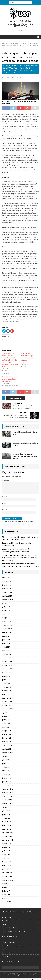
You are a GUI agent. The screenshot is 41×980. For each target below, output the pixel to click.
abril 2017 (6, 898)
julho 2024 (6, 640)
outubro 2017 (7, 876)
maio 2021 (6, 767)
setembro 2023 (8, 669)
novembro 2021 (8, 745)
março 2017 (6, 902)
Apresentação (7, 917)
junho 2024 (6, 643)
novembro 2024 (8, 625)
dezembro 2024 (8, 621)
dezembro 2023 (8, 658)
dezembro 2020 (8, 785)
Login (4, 924)
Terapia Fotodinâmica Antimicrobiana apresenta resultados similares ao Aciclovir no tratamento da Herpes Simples (20, 558)
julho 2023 (6, 676)
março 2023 (6, 687)
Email (4, 503)
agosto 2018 (7, 844)
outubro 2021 (7, 749)
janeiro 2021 (7, 782)
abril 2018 (6, 858)
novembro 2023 (8, 661)
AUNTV (4, 949)
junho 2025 (6, 607)
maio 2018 (6, 855)
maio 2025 (6, 611)
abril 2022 (6, 727)
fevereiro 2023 (7, 691)
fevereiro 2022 (7, 734)
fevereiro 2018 (7, 862)
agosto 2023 (7, 672)
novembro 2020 (8, 789)
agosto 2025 (7, 603)
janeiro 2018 (7, 865)
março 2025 (6, 618)
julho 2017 (6, 887)
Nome (4, 497)
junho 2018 (6, 851)
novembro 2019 (8, 796)
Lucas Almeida (18, 78)
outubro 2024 (7, 629)
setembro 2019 (8, 803)
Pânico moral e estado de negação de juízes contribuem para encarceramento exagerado (25, 456)
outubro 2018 (7, 836)
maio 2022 (6, 723)
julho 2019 (6, 811)
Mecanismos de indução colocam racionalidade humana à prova (10, 379)
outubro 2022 (7, 705)
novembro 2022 (8, 702)
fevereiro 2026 (7, 585)
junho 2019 (6, 815)
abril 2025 (6, 614)
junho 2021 (6, 763)
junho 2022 (6, 720)
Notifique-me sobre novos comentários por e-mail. (20, 521)
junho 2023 (6, 680)
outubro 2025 (7, 596)
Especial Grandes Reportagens (13, 946)
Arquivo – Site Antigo (9, 928)
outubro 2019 (7, 800)
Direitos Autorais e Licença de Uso (13, 931)
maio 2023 (6, 683)
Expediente (6, 921)
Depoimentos (7, 956)
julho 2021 (6, 760)
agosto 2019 (7, 807)
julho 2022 (6, 716)
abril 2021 (6, 771)
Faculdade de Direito (16, 398)
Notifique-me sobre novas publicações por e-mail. (20, 525)
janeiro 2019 (7, 825)
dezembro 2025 (8, 589)
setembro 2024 (8, 632)
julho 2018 (6, 847)
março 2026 (6, 581)
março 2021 (6, 774)
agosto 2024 (7, 636)
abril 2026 (6, 578)
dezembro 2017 (8, 869)
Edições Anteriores (8, 942)
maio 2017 (6, 895)
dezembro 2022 (8, 698)
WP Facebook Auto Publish (12, 979)
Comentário (6, 480)
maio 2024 (6, 647)
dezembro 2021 (8, 742)
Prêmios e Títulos (8, 953)
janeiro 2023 (7, 694)
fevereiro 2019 (7, 822)
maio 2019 (6, 818)
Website (5, 510)
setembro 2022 (8, 709)
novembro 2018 (8, 833)
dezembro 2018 (8, 829)
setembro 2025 (8, 600)
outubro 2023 (7, 665)
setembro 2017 (8, 880)
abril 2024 (6, 651)
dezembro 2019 (8, 793)
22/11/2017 (7, 78)
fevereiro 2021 (7, 778)
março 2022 (6, 731)
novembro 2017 (8, 873)
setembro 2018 (8, 840)
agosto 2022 (7, 713)
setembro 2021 (8, 753)
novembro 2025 (8, 592)
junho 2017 (6, 891)
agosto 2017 (7, 884)
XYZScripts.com (33, 979)
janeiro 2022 (7, 738)
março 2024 (6, 654)
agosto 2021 (7, 756)
